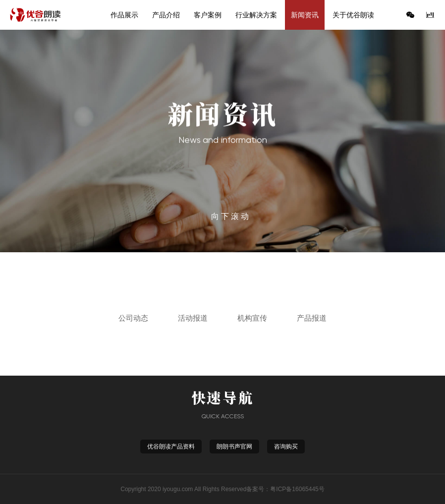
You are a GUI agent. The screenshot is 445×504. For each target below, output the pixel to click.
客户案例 (208, 15)
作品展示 (124, 15)
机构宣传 (252, 318)
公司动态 (133, 318)
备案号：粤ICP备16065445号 (285, 489)
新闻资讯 (305, 15)
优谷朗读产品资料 (171, 447)
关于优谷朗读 (353, 15)
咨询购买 (286, 447)
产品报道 (312, 318)
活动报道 (193, 318)
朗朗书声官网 (234, 447)
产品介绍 (166, 15)
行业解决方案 (256, 15)
